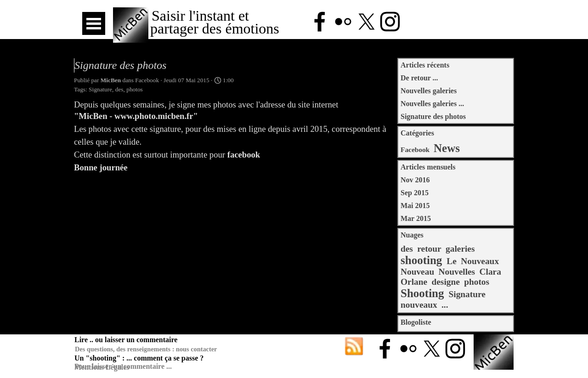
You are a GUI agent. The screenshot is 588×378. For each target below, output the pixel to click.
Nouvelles (457, 272)
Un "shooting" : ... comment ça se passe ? (139, 358)
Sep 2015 (415, 193)
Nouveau (417, 272)
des (119, 89)
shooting (421, 260)
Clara (490, 272)
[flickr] (343, 22)
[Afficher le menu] (94, 23)
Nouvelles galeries (429, 91)
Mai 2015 (415, 206)
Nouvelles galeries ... (432, 104)
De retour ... (419, 78)
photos (135, 89)
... (445, 305)
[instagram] (390, 22)
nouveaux (419, 305)
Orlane (414, 282)
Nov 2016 (415, 180)
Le (452, 261)
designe (445, 282)
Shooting (422, 293)
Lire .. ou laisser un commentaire (126, 340)
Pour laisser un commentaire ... (123, 366)
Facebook (415, 150)
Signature (100, 89)
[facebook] (320, 22)
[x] (367, 22)
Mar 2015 (416, 218)
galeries (460, 249)
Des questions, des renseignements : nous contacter (146, 349)
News (447, 148)
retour (429, 249)
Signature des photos (433, 116)
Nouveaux (480, 261)
